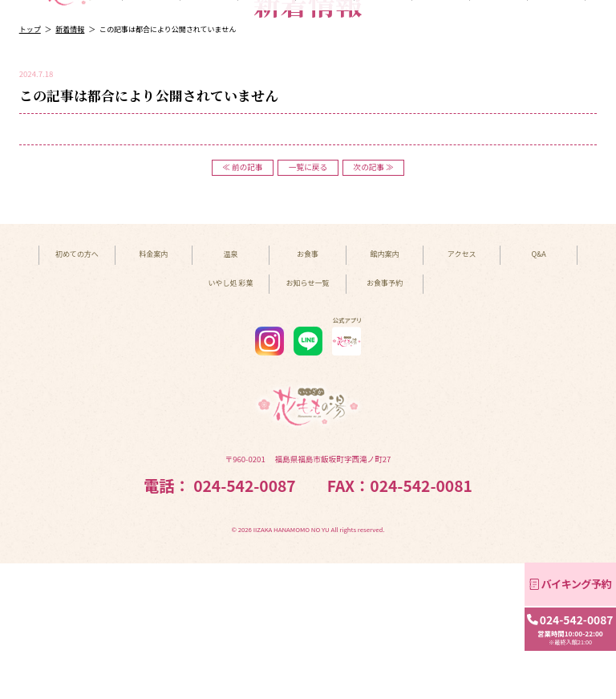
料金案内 (209, 126)
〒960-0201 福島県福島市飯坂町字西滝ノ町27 (308, 595)
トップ (30, 166)
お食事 (325, 126)
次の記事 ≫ (374, 303)
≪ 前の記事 (242, 303)
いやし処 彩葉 (440, 126)
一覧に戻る (308, 303)
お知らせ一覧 (308, 419)
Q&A (556, 126)
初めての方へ (152, 126)
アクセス (498, 126)
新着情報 (70, 166)
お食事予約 (385, 419)
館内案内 (383, 126)
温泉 (267, 126)
